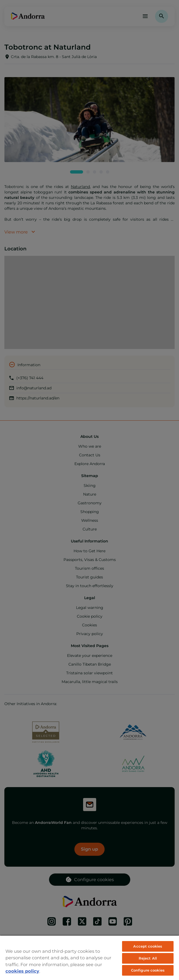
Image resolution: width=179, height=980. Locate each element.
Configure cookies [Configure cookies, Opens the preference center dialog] (148, 970)
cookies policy (22, 971)
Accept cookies (148, 946)
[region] (89, 958)
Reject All (148, 958)
